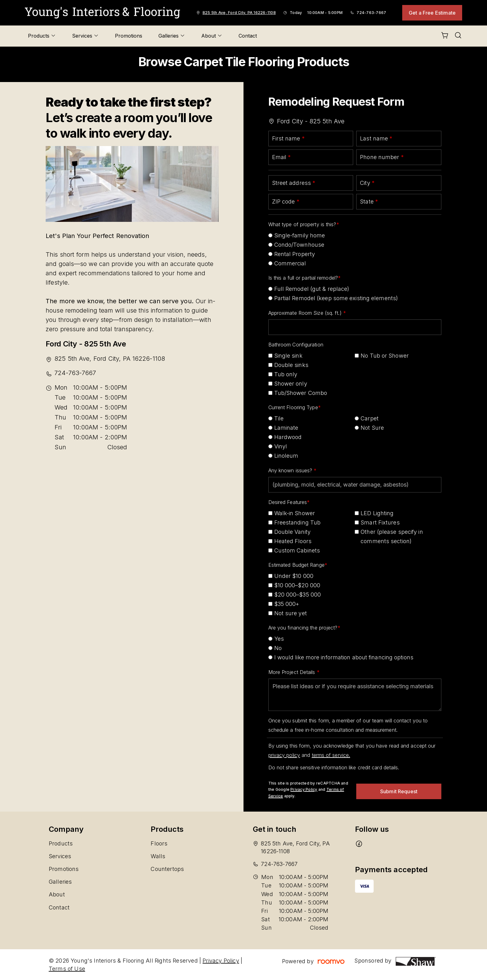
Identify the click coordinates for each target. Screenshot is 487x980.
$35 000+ (287, 604)
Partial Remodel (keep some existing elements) (336, 298)
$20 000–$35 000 (298, 595)
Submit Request (399, 791)
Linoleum (286, 456)
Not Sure (372, 428)
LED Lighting (377, 513)
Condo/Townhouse (299, 245)
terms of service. (331, 755)
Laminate (286, 428)
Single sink (288, 356)
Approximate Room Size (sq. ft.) (306, 313)
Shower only (291, 384)
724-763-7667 (371, 13)
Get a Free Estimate (432, 13)
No (278, 648)
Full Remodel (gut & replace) (312, 289)
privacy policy (284, 755)
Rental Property (295, 254)
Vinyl (281, 446)
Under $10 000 (294, 576)
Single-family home (300, 235)
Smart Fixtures (380, 522)
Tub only (286, 374)
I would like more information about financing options (344, 657)
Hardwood (288, 437)
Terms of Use (67, 969)
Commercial (290, 263)
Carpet (370, 418)
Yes (279, 639)
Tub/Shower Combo (301, 393)
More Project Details (293, 672)
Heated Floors (293, 541)
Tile (279, 418)
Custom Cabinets (297, 550)
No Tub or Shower (385, 356)
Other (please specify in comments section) (392, 536)
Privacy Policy (304, 789)
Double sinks (291, 365)
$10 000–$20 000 (297, 585)
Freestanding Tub (298, 522)
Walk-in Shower (295, 513)
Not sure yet (291, 613)
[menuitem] (42, 36)
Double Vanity (292, 532)
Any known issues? (291, 470)
